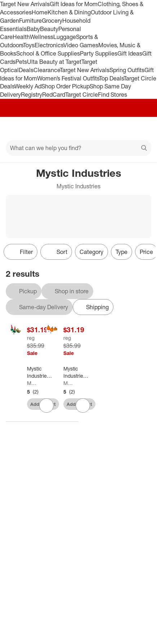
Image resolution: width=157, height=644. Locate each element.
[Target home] (78, 128)
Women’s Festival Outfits (68, 78)
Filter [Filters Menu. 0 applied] (21, 252)
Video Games (81, 45)
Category (91, 252)
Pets (21, 62)
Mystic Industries (32, 383)
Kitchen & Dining (69, 12)
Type (122, 252)
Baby (33, 29)
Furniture (30, 21)
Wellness (42, 37)
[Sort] (56, 252)
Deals (26, 70)
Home (40, 12)
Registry (32, 95)
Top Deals (111, 78)
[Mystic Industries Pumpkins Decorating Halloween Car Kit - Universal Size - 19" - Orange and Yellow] (76, 372)
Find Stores (113, 95)
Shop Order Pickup (66, 86)
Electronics (49, 45)
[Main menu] (15, 128)
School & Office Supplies (48, 53)
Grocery (52, 21)
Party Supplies (99, 53)
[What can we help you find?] (78, 148)
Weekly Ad (28, 86)
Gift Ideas (130, 53)
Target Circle (82, 95)
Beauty (49, 29)
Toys (29, 45)
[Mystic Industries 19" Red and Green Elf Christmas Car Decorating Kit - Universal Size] (40, 372)
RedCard (54, 95)
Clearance (47, 70)
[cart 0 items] (142, 128)
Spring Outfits (127, 70)
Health (21, 37)
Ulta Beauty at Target (54, 62)
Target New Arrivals (25, 4)
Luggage (65, 37)
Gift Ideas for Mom (74, 4)
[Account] (123, 128)
